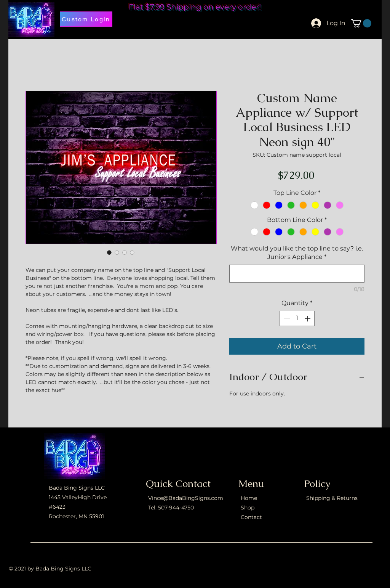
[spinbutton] (297, 318)
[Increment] (308, 318)
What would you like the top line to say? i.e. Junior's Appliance (297, 253)
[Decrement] (286, 318)
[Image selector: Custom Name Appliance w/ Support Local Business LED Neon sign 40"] (109, 252)
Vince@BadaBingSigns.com (186, 498)
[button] (361, 23)
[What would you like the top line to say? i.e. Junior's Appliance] (297, 274)
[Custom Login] (86, 19)
